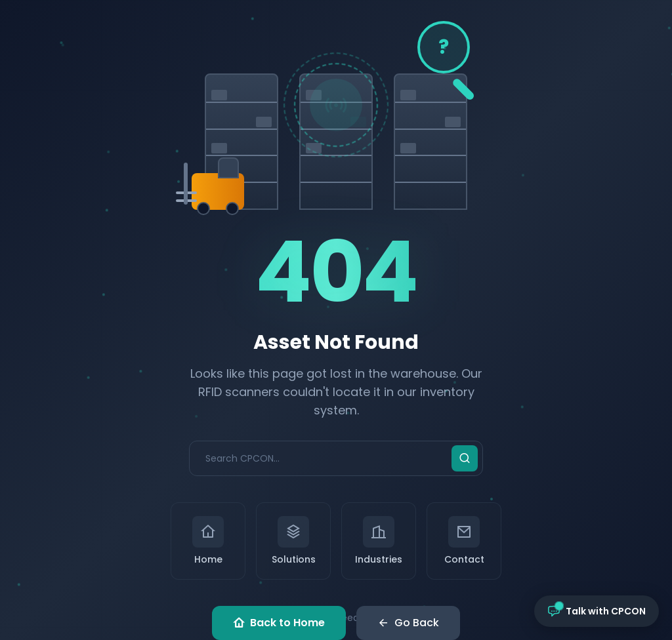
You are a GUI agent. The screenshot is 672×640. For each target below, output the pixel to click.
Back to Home (279, 623)
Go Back (408, 623)
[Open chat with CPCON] (597, 611)
